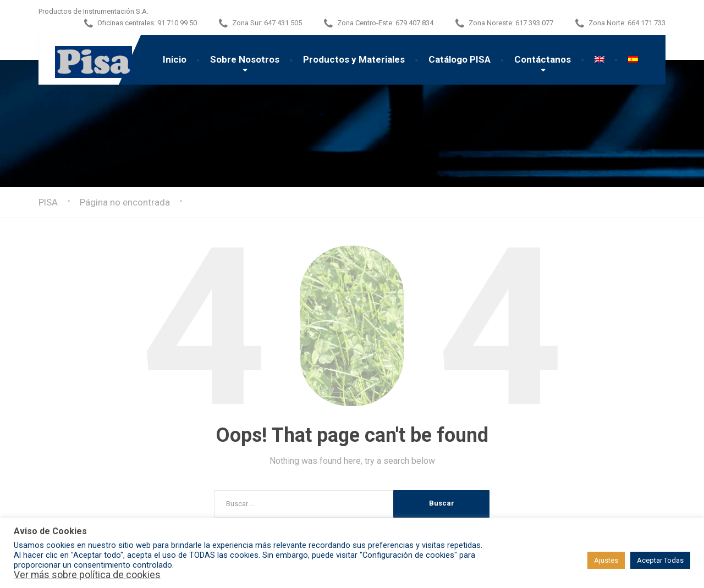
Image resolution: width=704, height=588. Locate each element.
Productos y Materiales (354, 59)
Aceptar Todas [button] (660, 560)
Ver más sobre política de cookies (87, 575)
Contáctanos (543, 59)
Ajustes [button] (606, 560)
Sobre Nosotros (245, 59)
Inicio (175, 59)
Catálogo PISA (460, 59)
